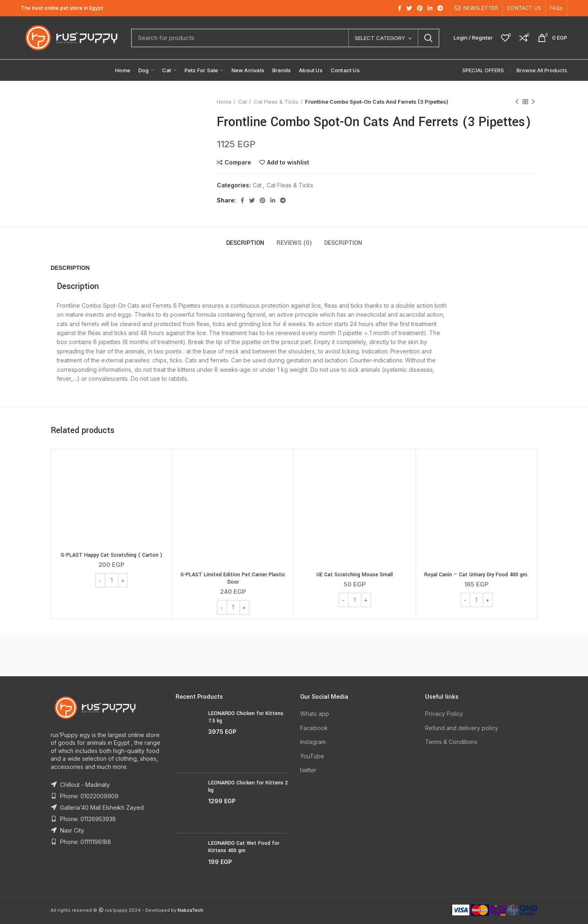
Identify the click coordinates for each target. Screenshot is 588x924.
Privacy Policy (444, 714)
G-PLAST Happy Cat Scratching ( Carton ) (111, 555)
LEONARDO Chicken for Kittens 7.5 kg (246, 717)
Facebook (314, 728)
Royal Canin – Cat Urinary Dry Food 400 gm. (476, 575)
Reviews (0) (294, 243)
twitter (308, 770)
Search (428, 38)
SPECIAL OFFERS (483, 70)
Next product (533, 102)
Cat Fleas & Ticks (276, 102)
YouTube (312, 756)
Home (224, 102)
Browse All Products (542, 70)
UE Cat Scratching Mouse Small (355, 575)
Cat (243, 102)
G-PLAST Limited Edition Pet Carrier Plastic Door (233, 578)
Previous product (517, 102)
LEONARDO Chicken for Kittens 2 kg (248, 786)
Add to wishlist (288, 162)
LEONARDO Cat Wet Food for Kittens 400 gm (244, 847)
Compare (238, 162)
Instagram (313, 742)
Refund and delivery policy (462, 728)
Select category (380, 38)
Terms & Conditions (451, 742)
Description (245, 243)
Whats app (315, 714)
